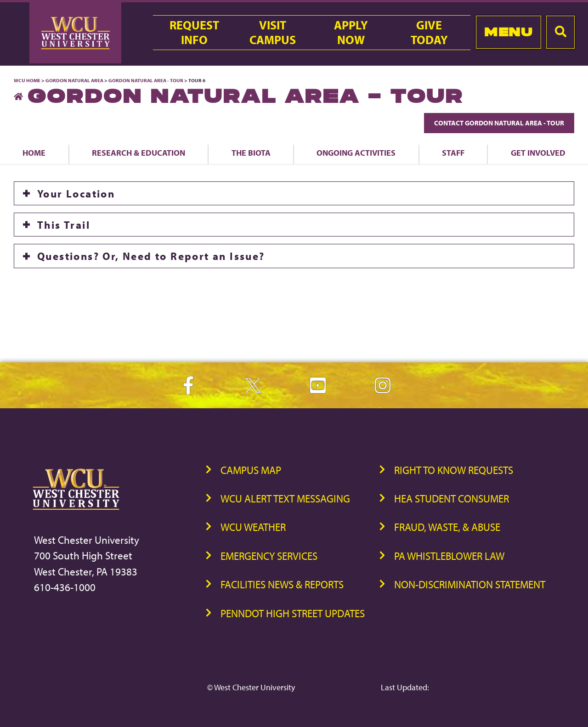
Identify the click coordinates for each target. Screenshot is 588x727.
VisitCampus (273, 33)
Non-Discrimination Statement (470, 584)
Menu (508, 32)
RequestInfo (194, 33)
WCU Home (27, 80)
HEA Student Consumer (452, 499)
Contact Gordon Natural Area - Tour (499, 123)
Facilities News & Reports (282, 584)
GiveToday (429, 33)
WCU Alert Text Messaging (285, 499)
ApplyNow (351, 33)
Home (34, 152)
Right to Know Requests (454, 470)
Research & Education (139, 152)
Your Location (76, 193)
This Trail (64, 225)
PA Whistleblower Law (449, 556)
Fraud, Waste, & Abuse (447, 527)
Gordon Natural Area (74, 80)
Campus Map (251, 470)
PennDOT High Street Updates (293, 613)
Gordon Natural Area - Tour (146, 80)
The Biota (251, 152)
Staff (453, 152)
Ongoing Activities (356, 152)
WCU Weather (253, 527)
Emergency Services (269, 556)
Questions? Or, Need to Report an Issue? (151, 256)
